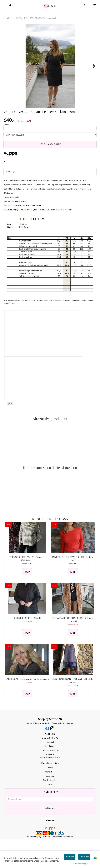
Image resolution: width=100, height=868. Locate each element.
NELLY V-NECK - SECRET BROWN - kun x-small (36, 18)
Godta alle (84, 857)
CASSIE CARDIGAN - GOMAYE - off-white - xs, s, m (73, 709)
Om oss (50, 796)
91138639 (50, 783)
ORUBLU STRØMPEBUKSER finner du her (23, 234)
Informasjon (11, 200)
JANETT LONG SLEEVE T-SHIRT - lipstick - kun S (73, 587)
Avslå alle (70, 857)
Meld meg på (50, 836)
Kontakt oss (50, 800)
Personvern (50, 804)
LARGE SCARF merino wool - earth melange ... (27, 707)
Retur (50, 813)
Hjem (4, 18)
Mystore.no (68, 752)
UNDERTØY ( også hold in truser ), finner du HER (25, 238)
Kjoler (11, 18)
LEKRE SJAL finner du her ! (16, 230)
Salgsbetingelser (50, 809)
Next (92, 66)
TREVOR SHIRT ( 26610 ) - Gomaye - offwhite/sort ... (27, 587)
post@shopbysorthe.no (50, 786)
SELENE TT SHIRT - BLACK (27, 646)
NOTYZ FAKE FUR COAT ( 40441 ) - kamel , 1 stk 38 (73, 648)
